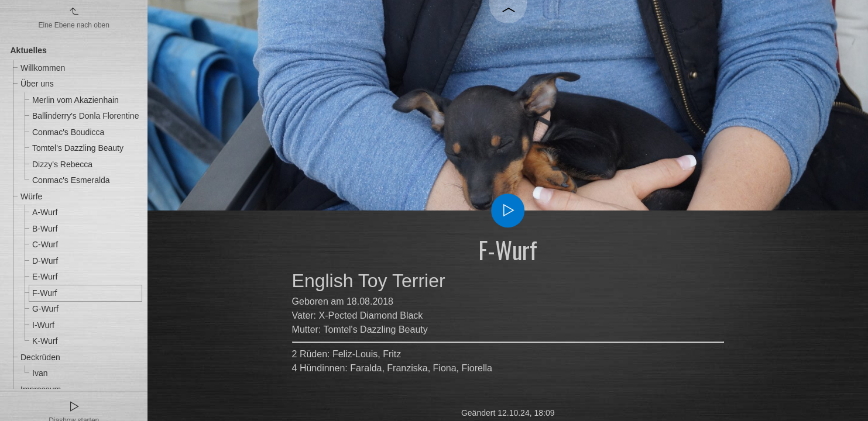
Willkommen (43, 68)
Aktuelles (29, 50)
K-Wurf (45, 341)
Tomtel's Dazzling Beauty (78, 148)
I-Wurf (43, 325)
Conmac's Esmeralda (71, 180)
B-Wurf (45, 229)
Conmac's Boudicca (68, 132)
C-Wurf (45, 244)
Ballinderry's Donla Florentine (85, 116)
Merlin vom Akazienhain (76, 100)
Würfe (31, 196)
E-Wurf (45, 277)
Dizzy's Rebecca (62, 164)
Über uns (37, 84)
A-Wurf (45, 212)
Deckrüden (40, 357)
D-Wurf (45, 261)
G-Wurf (45, 309)
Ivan (40, 373)
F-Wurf (45, 293)
